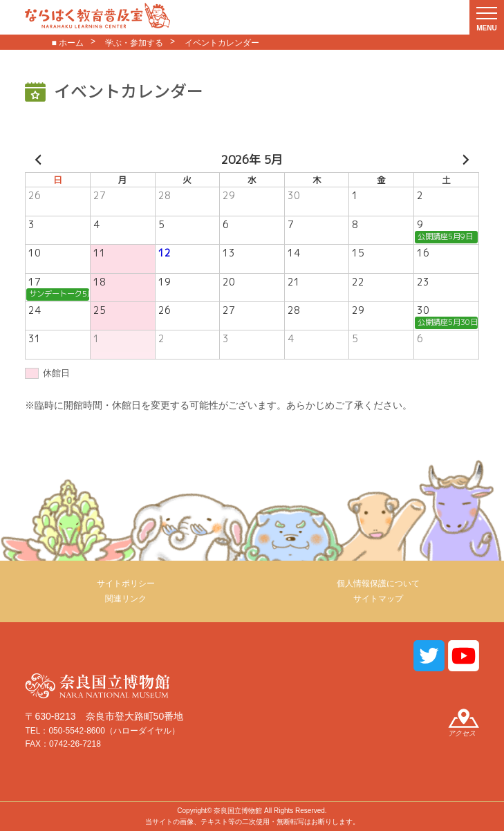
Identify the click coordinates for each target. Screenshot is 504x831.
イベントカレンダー (222, 43)
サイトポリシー (126, 583)
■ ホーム (67, 43)
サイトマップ (378, 599)
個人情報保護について (378, 583)
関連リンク (126, 599)
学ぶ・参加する (134, 43)
